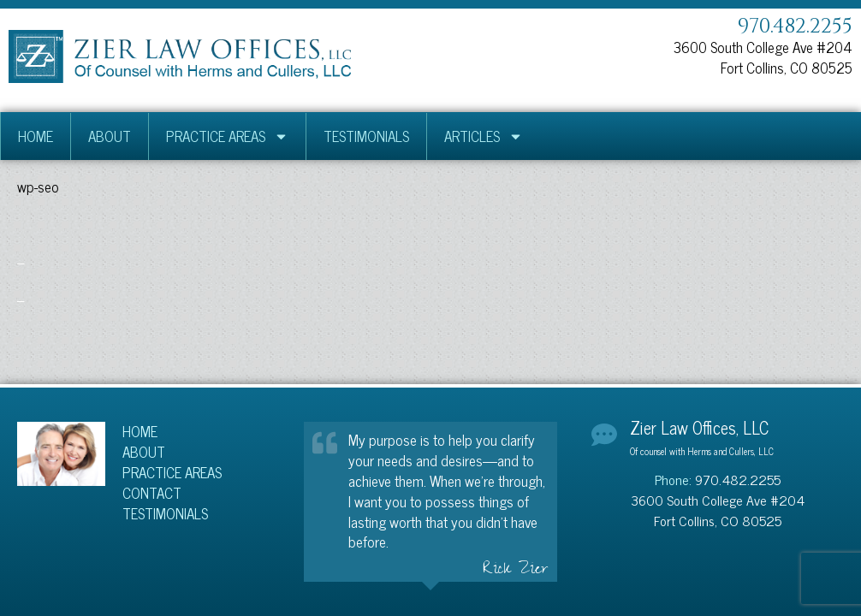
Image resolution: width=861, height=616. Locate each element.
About (110, 136)
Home (36, 136)
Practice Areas (227, 136)
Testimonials (366, 136)
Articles (484, 136)
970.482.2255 (795, 27)
